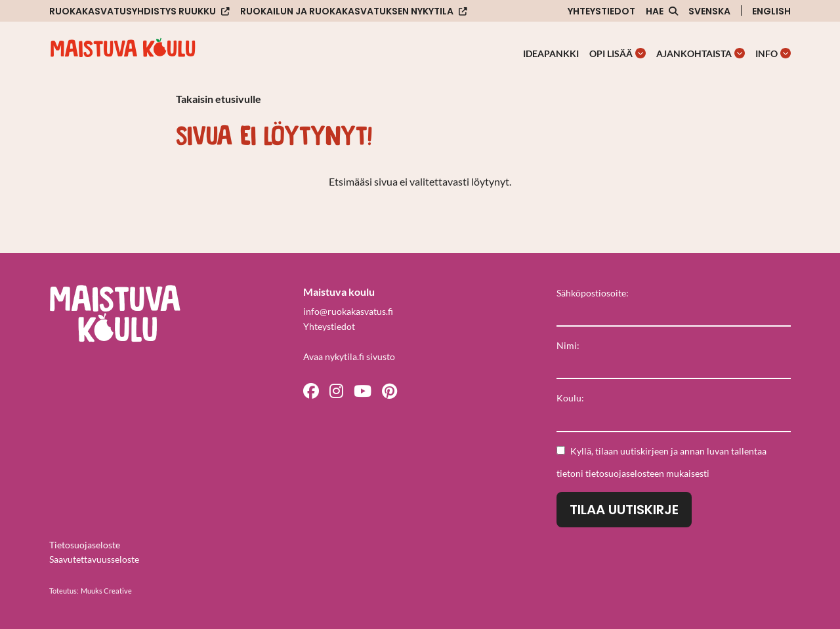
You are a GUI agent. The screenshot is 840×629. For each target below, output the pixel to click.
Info (766, 53)
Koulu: (570, 398)
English (771, 11)
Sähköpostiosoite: (593, 293)
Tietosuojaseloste (85, 545)
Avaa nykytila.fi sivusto (349, 356)
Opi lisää (611, 53)
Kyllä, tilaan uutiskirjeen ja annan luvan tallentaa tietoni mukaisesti (661, 462)
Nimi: (568, 345)
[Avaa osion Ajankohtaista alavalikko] (740, 53)
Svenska (709, 11)
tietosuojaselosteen (625, 473)
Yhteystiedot (601, 11)
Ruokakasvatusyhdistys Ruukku (133, 11)
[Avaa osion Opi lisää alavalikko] (640, 53)
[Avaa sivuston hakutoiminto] (662, 11)
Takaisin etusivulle (219, 99)
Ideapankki (551, 53)
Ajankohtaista (694, 53)
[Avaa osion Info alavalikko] (786, 53)
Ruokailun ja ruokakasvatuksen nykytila (347, 11)
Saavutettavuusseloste (94, 559)
